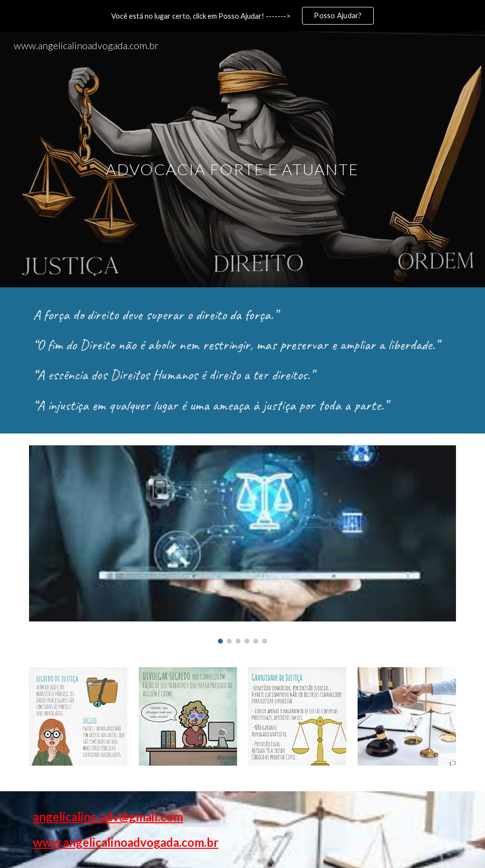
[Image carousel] (242, 544)
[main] (242, 159)
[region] (242, 16)
